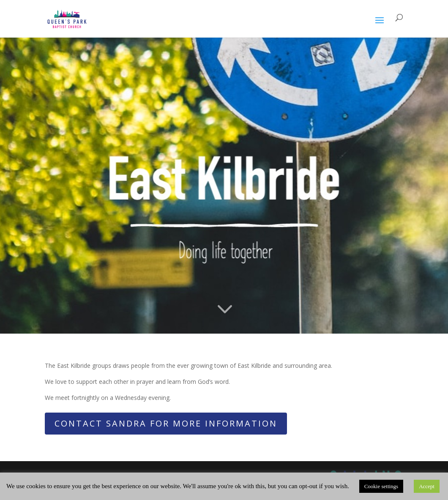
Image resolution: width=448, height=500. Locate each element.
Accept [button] (427, 486)
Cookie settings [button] (381, 486)
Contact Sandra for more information (166, 423)
